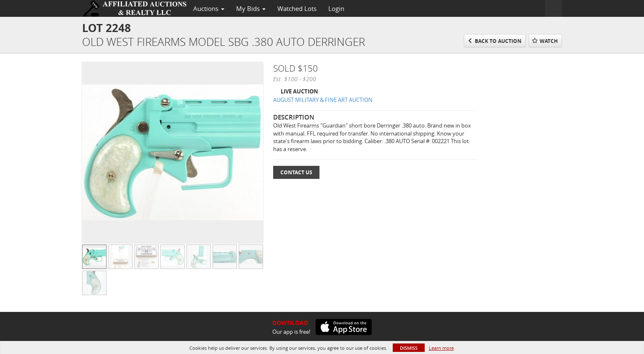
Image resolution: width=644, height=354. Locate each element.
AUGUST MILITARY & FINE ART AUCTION (323, 100)
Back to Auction (498, 41)
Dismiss (409, 348)
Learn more (441, 348)
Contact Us (296, 172)
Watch (549, 41)
